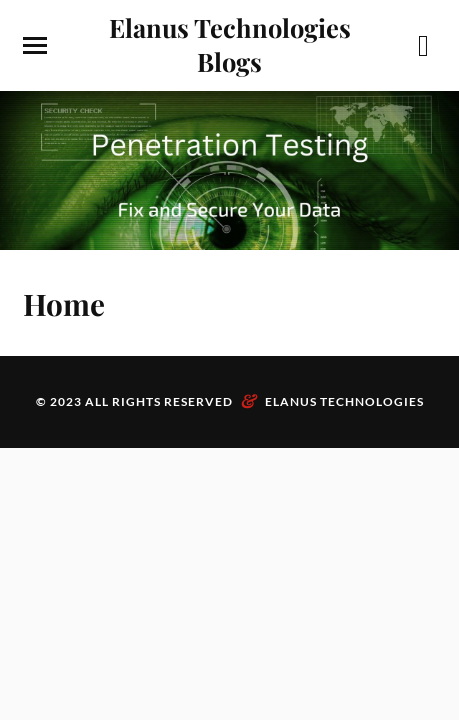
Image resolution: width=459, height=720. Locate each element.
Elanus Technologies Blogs (230, 44)
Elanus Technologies (344, 401)
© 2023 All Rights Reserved (134, 401)
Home (64, 303)
